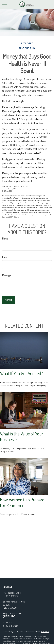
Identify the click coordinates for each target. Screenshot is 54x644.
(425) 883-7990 (14, 593)
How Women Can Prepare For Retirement (22, 502)
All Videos (8, 622)
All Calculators (10, 626)
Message (6, 275)
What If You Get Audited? (21, 373)
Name (5, 238)
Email (5, 257)
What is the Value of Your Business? (22, 436)
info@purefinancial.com (12, 613)
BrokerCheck (45, 632)
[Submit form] (9, 300)
